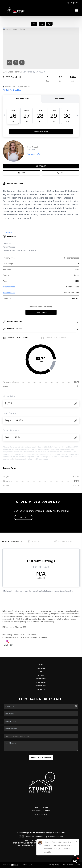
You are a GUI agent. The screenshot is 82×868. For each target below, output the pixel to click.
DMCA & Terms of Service (71, 865)
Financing (41, 679)
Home (41, 665)
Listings (41, 668)
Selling (41, 675)
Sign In (72, 3)
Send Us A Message (41, 758)
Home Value (41, 682)
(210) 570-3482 (41, 814)
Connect (41, 689)
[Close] (77, 842)
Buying (41, 672)
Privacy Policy (54, 865)
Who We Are (41, 686)
